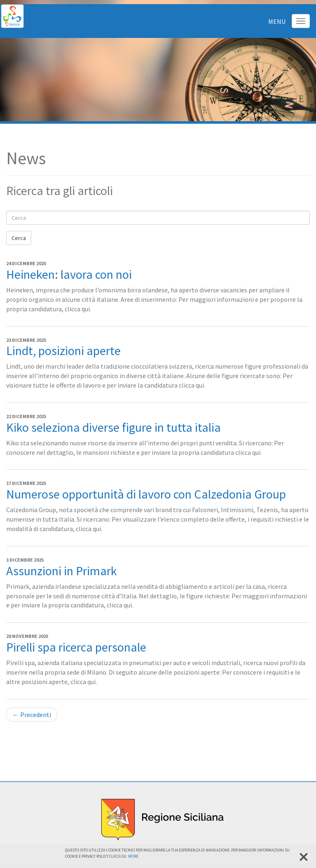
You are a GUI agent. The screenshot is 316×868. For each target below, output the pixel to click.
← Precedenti (32, 715)
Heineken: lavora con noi (69, 274)
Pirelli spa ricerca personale (76, 647)
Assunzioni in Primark (62, 571)
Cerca (19, 238)
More (133, 856)
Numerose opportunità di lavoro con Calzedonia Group (146, 494)
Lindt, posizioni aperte (63, 350)
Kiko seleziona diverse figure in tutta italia (114, 427)
